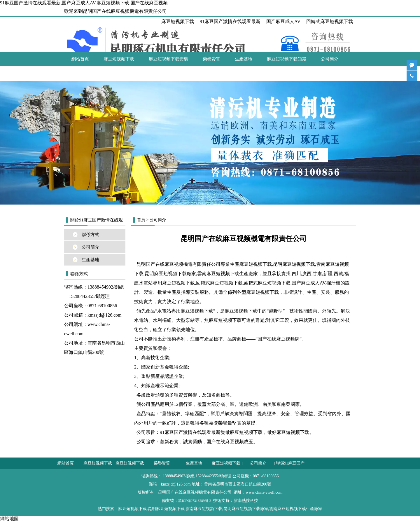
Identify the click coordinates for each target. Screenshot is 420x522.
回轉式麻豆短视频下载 (330, 21)
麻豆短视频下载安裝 (168, 59)
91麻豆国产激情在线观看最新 (230, 21)
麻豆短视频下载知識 (287, 59)
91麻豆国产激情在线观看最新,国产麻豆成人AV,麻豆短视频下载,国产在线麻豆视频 (84, 3)
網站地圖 (9, 519)
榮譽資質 (211, 59)
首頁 (141, 220)
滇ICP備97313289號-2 (195, 501)
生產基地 (244, 59)
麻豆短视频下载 (178, 21)
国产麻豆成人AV (283, 21)
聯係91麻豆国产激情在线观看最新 (104, 74)
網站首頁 (80, 59)
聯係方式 (90, 235)
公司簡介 (330, 59)
